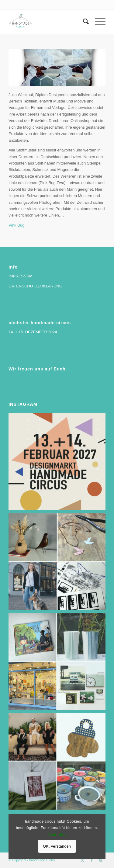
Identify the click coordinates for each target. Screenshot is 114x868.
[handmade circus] (47, 22)
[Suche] (83, 22)
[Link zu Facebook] (92, 860)
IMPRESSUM (21, 276)
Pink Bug (16, 225)
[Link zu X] (83, 860)
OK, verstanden (57, 846)
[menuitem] (83, 22)
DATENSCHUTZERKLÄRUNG (35, 286)
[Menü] (97, 22)
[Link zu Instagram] (101, 860)
